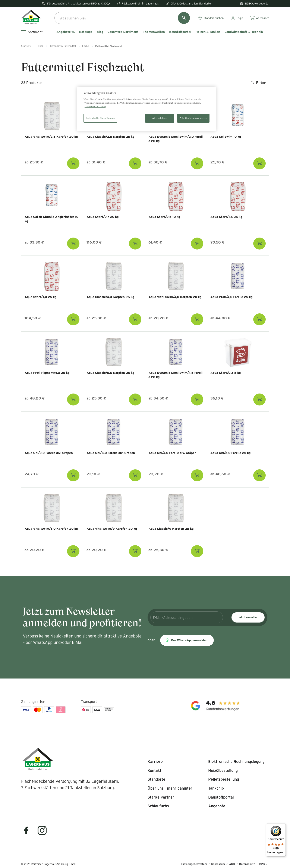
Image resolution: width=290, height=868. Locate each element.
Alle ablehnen (160, 118)
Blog (100, 32)
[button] (187, 640)
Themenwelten (154, 32)
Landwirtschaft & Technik (244, 32)
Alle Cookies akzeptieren (193, 118)
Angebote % (66, 32)
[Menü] (283, 826)
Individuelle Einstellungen (100, 118)
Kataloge (86, 32)
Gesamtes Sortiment (123, 32)
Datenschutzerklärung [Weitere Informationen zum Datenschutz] (95, 106)
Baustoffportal (180, 32)
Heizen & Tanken (208, 32)
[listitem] (155, 762)
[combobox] (122, 18)
